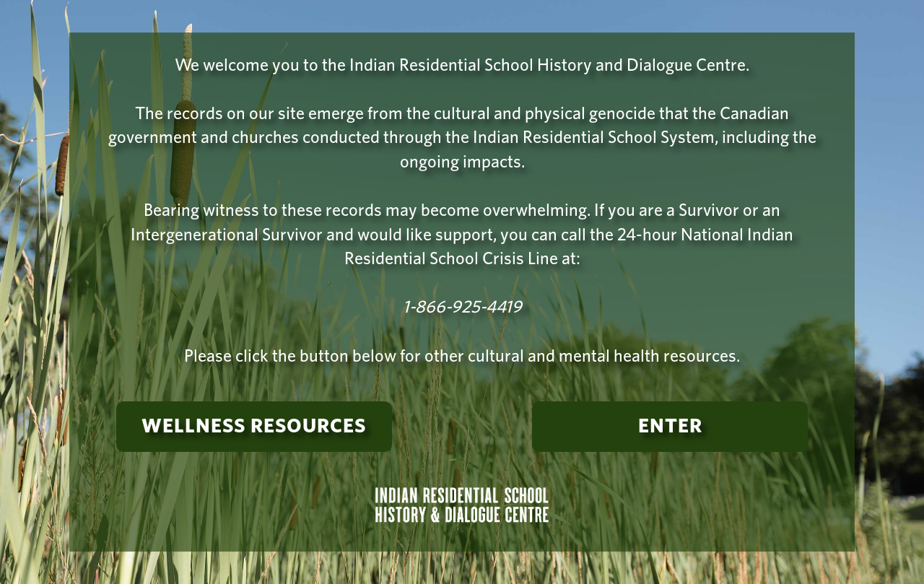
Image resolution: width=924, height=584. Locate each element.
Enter (670, 427)
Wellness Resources (254, 427)
